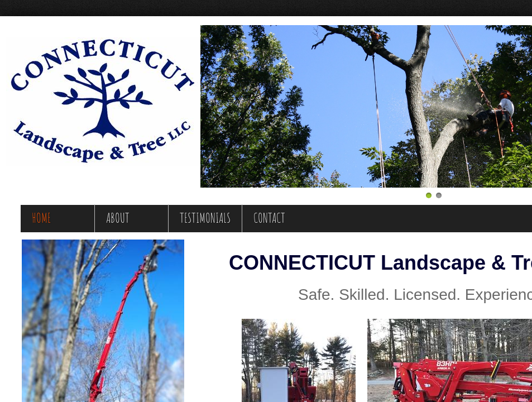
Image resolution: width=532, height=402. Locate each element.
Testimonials (205, 218)
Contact (269, 218)
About (118, 218)
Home (41, 218)
